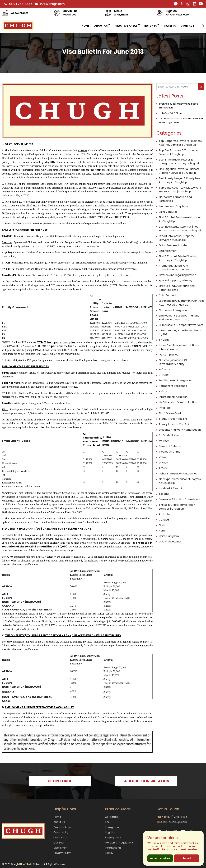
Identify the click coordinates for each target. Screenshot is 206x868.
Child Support (167, 295)
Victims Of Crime (170, 452)
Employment (113, 837)
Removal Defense (170, 446)
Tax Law (164, 494)
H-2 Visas (165, 369)
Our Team (60, 843)
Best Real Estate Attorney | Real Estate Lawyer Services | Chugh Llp (181, 229)
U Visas (163, 463)
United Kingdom (169, 536)
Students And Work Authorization (180, 430)
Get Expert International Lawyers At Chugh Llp (180, 481)
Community (61, 832)
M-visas (164, 441)
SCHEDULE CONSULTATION (146, 781)
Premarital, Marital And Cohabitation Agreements (175, 268)
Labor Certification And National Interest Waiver (179, 347)
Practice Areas (127, 26)
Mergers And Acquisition (174, 206)
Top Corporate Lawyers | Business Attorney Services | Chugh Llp (180, 143)
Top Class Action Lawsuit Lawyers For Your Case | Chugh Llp (180, 190)
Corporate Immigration (174, 310)
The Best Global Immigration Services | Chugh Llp (177, 507)
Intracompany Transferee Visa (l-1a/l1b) (180, 332)
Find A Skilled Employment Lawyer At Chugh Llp (180, 219)
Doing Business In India (173, 245)
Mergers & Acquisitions (119, 843)
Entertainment (168, 251)
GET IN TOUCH (60, 781)
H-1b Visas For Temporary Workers (181, 325)
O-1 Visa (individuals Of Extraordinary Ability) (173, 362)
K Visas (163, 391)
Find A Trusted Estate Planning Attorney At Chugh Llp (178, 258)
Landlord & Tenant (171, 488)
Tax (107, 822)
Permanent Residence (173, 386)
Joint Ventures (168, 212)
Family (109, 853)
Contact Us (61, 837)
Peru (162, 531)
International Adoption (173, 397)
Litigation (111, 832)
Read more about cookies (180, 849)
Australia (164, 514)
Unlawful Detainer (170, 542)
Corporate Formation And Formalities (175, 199)
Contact (188, 26)
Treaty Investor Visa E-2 (174, 424)
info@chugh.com (49, 4)
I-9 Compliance (169, 355)
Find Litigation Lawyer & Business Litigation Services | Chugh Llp (179, 171)
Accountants (20, 13)
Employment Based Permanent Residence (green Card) (179, 318)
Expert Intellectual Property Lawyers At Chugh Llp (177, 238)
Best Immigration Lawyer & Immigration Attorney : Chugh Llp (180, 162)
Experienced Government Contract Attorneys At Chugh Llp (181, 303)
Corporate (112, 817)
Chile (162, 525)
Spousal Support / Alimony (176, 280)
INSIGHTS (152, 26)
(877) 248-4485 (18, 4)
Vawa (162, 457)
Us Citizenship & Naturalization (178, 402)
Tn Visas (164, 340)
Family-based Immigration (176, 380)
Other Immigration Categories (178, 474)
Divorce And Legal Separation (178, 275)
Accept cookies (160, 858)
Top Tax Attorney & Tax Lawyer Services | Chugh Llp (179, 152)
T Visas (163, 468)
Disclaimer (60, 848)
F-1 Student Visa (169, 435)
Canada (164, 520)
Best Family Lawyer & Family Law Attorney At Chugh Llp (179, 180)
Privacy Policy (62, 853)
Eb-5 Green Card (170, 413)
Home (86, 26)
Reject (187, 858)
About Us (102, 26)
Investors (165, 408)
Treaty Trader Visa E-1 (173, 419)
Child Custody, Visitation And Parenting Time (177, 288)
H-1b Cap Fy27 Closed (171, 113)
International (113, 848)
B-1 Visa (164, 375)
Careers (170, 26)
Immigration (113, 827)
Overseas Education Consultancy (180, 499)
